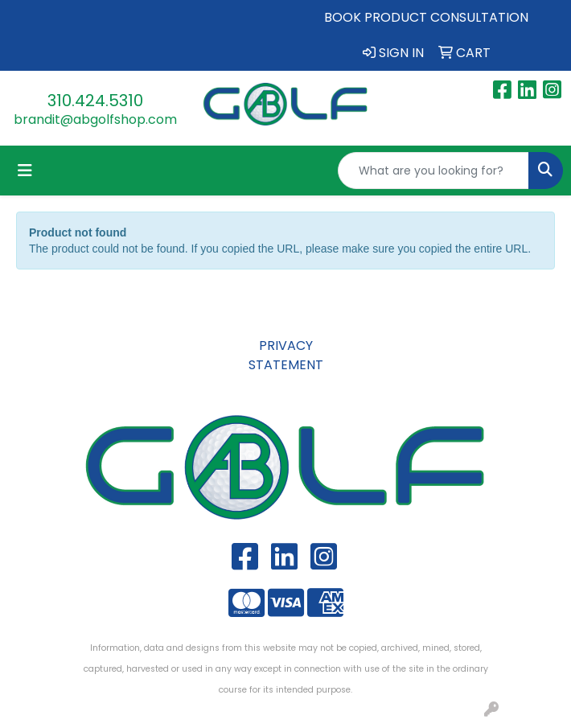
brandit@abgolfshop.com (95, 119)
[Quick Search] (433, 171)
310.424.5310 (95, 101)
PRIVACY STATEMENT (286, 355)
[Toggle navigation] (25, 171)
